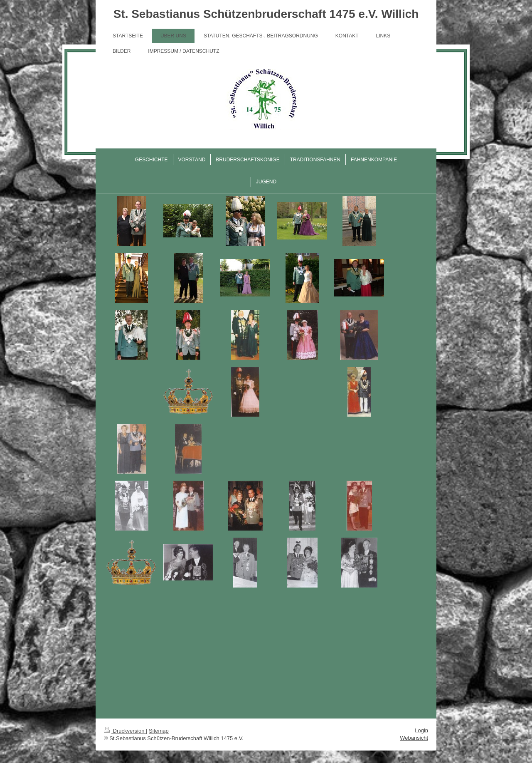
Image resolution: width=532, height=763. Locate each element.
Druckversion (125, 731)
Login (421, 730)
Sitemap (159, 731)
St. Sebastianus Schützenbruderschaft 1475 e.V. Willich (266, 14)
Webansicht (414, 738)
